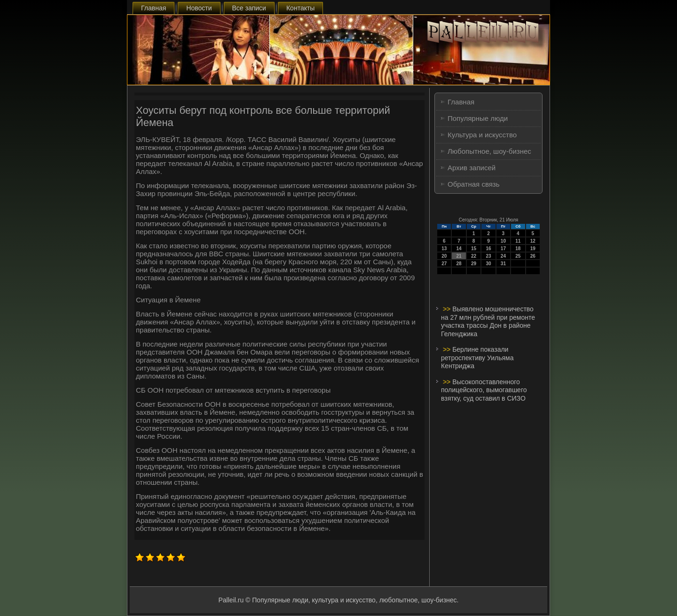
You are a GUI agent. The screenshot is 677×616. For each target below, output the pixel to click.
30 (488, 264)
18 (518, 249)
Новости (199, 8)
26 (533, 256)
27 (444, 264)
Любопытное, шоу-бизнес (489, 151)
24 (503, 256)
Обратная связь (474, 184)
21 (459, 256)
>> (448, 309)
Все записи (249, 8)
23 (488, 256)
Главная (154, 8)
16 (488, 249)
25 (518, 256)
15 (474, 249)
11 (518, 241)
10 (503, 241)
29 (474, 264)
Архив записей (472, 168)
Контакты (300, 8)
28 (459, 264)
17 (503, 249)
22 (474, 256)
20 (444, 256)
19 (533, 249)
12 (533, 241)
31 (503, 264)
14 (459, 249)
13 (444, 249)
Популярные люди (478, 118)
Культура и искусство (482, 135)
